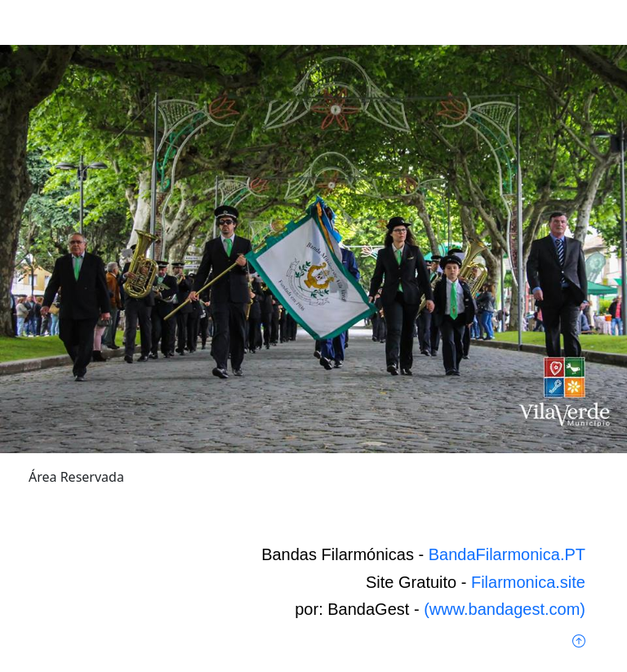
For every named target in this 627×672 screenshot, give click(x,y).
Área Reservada (76, 477)
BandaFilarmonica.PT (507, 554)
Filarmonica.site (528, 582)
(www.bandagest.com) (505, 609)
